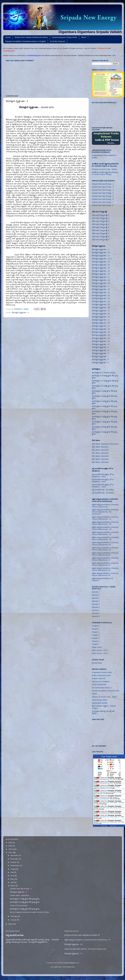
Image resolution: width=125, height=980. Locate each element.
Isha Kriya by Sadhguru (101, 682)
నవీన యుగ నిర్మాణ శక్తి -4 (101, 224)
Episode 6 (96, 607)
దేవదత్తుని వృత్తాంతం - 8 (100, 360)
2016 (10, 924)
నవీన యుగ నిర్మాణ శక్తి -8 (101, 237)
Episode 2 (96, 595)
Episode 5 (96, 604)
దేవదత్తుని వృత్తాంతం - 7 (100, 356)
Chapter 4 (96, 635)
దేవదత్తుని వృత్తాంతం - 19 (101, 283)
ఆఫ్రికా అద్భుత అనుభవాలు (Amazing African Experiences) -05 (105, 544)
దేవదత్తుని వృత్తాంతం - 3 (20, 313)
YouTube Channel (57, 41)
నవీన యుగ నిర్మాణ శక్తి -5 (101, 227)
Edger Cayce (97, 647)
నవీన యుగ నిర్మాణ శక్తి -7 (101, 233)
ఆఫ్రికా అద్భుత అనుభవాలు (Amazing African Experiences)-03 (105, 569)
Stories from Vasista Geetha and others (31, 37)
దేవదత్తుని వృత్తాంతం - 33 (101, 332)
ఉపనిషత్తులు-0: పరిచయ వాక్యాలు (104, 373)
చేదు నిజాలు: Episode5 (100, 459)
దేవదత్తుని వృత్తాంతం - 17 (101, 277)
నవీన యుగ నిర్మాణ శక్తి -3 (101, 221)
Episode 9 (96, 616)
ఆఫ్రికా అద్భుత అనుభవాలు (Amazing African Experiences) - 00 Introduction (105, 512)
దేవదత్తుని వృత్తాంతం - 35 (101, 338)
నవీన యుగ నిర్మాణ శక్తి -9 (101, 240)
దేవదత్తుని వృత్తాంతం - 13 (101, 265)
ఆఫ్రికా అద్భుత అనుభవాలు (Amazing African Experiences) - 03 (105, 528)
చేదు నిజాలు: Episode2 (100, 450)
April (12, 882)
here (114, 55)
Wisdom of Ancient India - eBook (104, 169)
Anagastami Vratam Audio (102, 672)
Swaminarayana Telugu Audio (65, 37)
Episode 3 (96, 598)
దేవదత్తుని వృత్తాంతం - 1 (100, 249)
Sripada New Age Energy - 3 (103, 190)
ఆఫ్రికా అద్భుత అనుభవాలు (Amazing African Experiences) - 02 (105, 523)
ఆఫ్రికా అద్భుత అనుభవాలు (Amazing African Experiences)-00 (105, 554)
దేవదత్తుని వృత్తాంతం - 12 (101, 262)
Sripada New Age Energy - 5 (103, 196)
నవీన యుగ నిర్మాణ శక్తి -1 (101, 215)
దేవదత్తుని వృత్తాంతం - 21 (101, 292)
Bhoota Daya (97, 663)
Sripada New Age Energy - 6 (103, 199)
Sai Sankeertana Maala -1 (102, 688)
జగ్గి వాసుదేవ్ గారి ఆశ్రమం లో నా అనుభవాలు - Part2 (103, 481)
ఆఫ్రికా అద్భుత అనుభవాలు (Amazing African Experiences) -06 (105, 549)
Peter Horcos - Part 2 (100, 653)
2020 (10, 843)
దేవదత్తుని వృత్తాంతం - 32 (101, 329)
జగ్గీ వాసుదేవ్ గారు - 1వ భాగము (103, 490)
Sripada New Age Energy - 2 (103, 187)
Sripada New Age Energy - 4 (103, 193)
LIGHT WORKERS (99, 685)
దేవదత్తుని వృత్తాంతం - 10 (101, 253)
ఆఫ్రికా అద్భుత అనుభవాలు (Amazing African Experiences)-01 (105, 559)
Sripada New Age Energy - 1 (103, 184)
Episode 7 (96, 610)
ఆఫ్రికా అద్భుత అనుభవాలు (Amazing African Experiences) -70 (87, 940)
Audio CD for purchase (19, 905)
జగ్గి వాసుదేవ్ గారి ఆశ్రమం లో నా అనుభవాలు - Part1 (103, 475)
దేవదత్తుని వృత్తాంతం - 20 (101, 289)
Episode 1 (96, 592)
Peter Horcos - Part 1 (100, 650)
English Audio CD (99, 678)
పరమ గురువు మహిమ (100, 700)
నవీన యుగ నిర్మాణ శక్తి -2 (101, 218)
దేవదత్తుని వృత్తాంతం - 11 (101, 256)
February (14, 916)
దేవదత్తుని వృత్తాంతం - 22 (101, 295)
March (13, 886)
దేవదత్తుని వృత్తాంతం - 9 (100, 363)
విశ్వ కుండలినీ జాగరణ (100, 703)
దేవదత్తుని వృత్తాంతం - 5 (100, 350)
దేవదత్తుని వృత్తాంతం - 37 (101, 344)
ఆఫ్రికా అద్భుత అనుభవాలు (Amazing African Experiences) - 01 (105, 518)
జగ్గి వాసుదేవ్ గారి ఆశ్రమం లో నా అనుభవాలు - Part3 (103, 486)
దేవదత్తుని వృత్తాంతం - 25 (101, 304)
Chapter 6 (96, 641)
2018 (10, 849)
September (15, 866)
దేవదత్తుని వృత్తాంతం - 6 (100, 353)
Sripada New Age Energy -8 (103, 205)
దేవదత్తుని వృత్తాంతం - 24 (101, 301)
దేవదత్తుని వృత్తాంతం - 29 (101, 317)
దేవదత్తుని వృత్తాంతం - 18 (101, 280)
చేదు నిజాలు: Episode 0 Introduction (105, 444)
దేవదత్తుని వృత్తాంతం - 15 (101, 271)
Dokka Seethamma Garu (101, 675)
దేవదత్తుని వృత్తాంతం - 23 (101, 298)
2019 (10, 846)
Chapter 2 (96, 629)
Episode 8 (96, 613)
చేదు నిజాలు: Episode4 (100, 456)
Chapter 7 (96, 644)
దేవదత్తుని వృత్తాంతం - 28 (101, 314)
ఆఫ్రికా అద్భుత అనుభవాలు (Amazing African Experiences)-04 (105, 574)
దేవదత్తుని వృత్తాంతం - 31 (101, 326)
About (84, 37)
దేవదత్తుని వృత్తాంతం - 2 (100, 286)
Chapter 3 (96, 632)
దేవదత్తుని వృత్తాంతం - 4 (100, 347)
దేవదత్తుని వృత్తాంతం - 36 (101, 341)
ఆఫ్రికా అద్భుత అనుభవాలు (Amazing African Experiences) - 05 (105, 538)
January (14, 920)
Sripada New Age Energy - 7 (103, 202)
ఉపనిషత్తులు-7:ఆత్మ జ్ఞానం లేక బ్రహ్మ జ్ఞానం (25, 899)
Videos (95, 694)
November (15, 859)
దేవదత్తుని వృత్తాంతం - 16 (101, 274)
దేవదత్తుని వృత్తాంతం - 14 (101, 268)
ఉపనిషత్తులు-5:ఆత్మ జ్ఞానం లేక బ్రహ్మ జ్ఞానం (25, 909)
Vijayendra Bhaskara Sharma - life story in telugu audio (85, 949)
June (13, 876)
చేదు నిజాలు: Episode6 (100, 462)
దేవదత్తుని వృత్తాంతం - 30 (101, 323)
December (15, 855)
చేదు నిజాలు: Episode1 (100, 447)
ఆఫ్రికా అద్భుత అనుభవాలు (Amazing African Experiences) (105, 506)
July (12, 872)
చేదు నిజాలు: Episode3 (100, 453)
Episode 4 (96, 601)
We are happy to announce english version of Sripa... (30, 912)
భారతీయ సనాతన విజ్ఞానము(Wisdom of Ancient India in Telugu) (105, 173)
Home (8, 37)
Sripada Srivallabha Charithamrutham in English (25, 41)
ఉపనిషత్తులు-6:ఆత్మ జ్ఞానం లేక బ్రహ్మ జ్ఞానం (25, 902)
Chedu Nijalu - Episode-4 (20, 895)
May (12, 879)
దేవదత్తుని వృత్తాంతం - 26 (101, 308)
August (13, 869)
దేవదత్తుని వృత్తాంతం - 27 (101, 311)
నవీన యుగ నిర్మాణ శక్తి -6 (101, 230)
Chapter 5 (96, 638)
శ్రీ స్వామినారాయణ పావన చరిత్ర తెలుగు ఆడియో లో (82, 935)
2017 (10, 853)
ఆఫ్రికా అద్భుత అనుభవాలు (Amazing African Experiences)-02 (105, 564)
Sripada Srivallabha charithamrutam (106, 691)
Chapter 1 (96, 626)
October (14, 862)
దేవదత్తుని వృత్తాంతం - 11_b (102, 259)
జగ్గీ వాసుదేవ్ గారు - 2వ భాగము (103, 493)
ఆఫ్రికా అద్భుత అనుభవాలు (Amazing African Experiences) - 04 (105, 533)
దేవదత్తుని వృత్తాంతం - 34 (101, 335)
